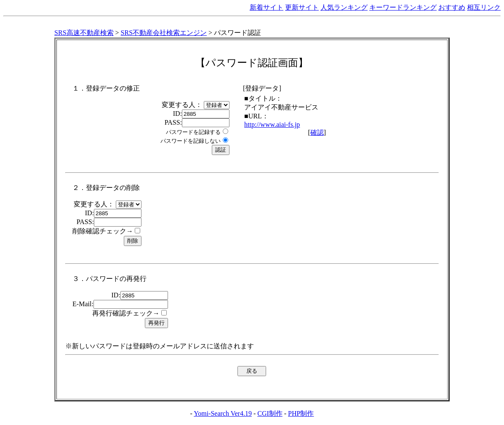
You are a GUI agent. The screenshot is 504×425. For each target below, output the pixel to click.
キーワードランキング (403, 7)
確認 (317, 132)
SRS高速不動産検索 (84, 33)
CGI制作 (270, 413)
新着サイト (267, 7)
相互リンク (484, 7)
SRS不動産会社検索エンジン (164, 33)
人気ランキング (344, 7)
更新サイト (302, 7)
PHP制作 (301, 413)
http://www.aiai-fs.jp (272, 124)
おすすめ (452, 7)
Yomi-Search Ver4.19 (223, 413)
